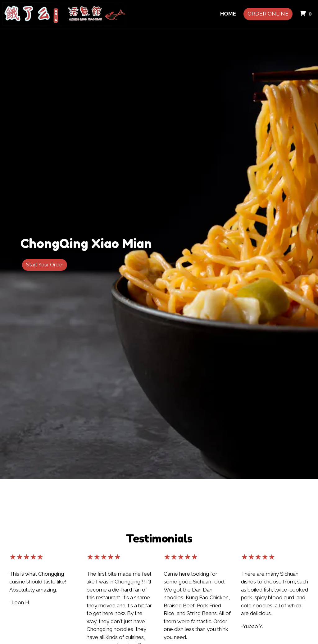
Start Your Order (45, 265)
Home (228, 14)
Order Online (268, 14)
